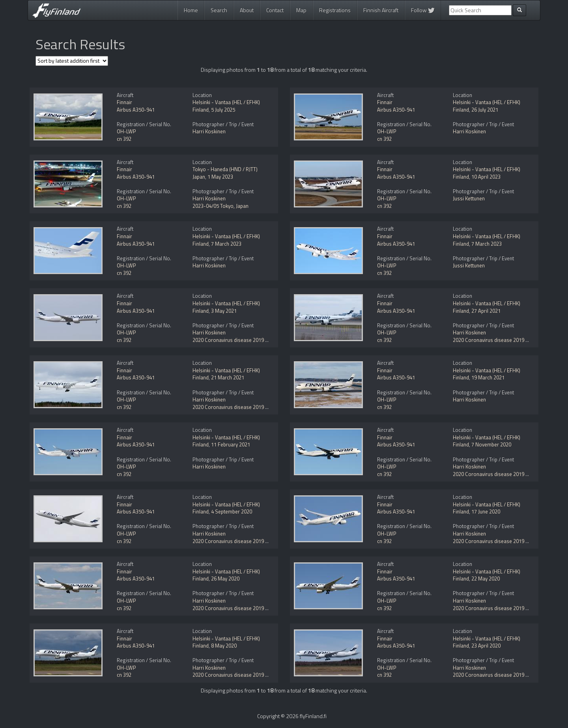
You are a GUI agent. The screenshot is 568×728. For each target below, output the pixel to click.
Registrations (335, 10)
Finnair (124, 102)
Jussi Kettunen (469, 198)
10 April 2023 (486, 177)
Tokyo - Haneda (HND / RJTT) (225, 169)
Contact (275, 10)
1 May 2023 (220, 177)
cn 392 (124, 139)
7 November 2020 (491, 444)
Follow (423, 10)
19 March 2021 (488, 377)
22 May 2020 (486, 579)
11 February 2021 (231, 444)
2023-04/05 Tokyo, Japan (220, 206)
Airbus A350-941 (136, 110)
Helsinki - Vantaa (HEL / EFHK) (226, 102)
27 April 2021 (486, 311)
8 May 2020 (224, 646)
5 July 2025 (223, 110)
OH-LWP (126, 131)
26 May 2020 (225, 579)
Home (191, 10)
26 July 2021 (485, 110)
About (247, 10)
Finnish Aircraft (381, 10)
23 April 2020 (486, 646)
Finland (201, 110)
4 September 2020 (232, 511)
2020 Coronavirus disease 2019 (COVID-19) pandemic (253, 340)
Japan (199, 177)
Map (301, 10)
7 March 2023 (226, 244)
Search (219, 10)
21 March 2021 (228, 377)
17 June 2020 (486, 511)
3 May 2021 (224, 311)
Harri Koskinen (209, 131)
